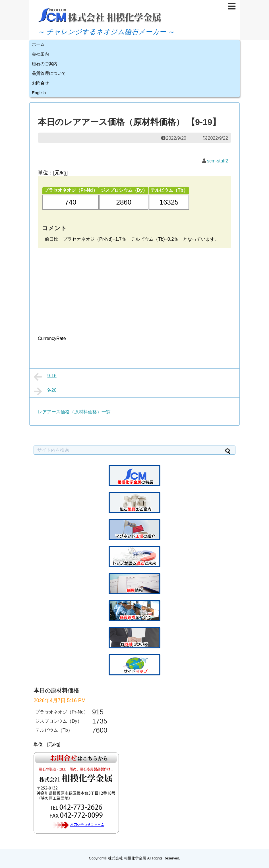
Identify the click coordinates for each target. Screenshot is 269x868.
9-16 (45, 377)
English (39, 93)
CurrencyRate (52, 338)
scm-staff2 (218, 161)
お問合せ (40, 83)
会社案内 (40, 54)
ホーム (38, 44)
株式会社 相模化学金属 (127, 858)
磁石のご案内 (45, 64)
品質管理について (49, 73)
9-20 (45, 391)
